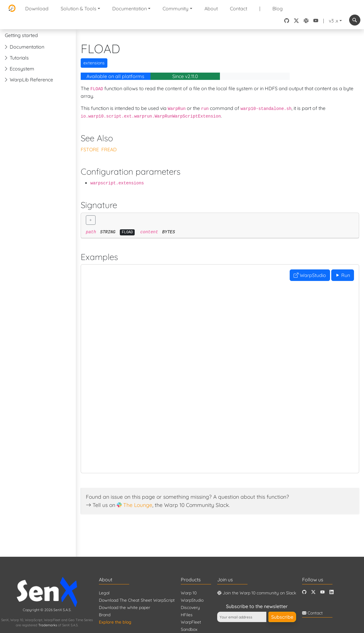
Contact (239, 9)
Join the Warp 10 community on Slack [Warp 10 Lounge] (257, 593)
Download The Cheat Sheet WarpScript (137, 600)
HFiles (187, 615)
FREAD (109, 149)
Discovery (190, 607)
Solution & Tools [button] (79, 9)
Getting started (21, 35)
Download (37, 9)
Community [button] (175, 9)
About (211, 9)
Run (343, 275)
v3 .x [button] (334, 21)
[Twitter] (313, 592)
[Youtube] (322, 592)
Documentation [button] (130, 9)
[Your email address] (242, 617)
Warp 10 (189, 593)
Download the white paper (125, 607)
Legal (104, 593)
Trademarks (48, 625)
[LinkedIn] (332, 592)
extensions (94, 63)
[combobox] (355, 20)
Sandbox (189, 629)
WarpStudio (310, 275)
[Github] (304, 592)
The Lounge (138, 505)
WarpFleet (191, 622)
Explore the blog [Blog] (115, 622)
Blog (278, 9)
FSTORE (90, 149)
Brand (105, 615)
